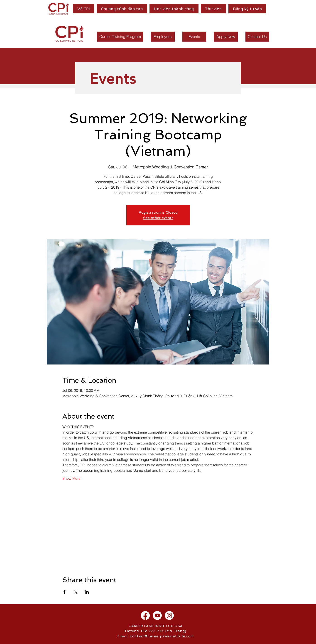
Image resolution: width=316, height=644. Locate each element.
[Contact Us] (257, 37)
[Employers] (163, 37)
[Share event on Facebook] (65, 592)
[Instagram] (169, 615)
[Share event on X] (76, 592)
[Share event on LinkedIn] (87, 592)
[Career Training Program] (120, 37)
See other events (158, 218)
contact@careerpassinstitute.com (162, 636)
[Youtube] (157, 615)
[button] (84, 9)
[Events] (194, 37)
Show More (71, 478)
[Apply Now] (226, 37)
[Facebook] (145, 615)
